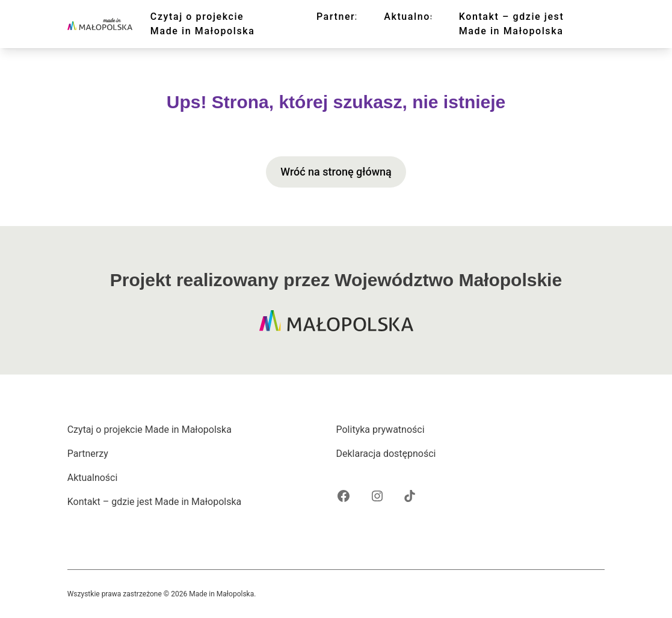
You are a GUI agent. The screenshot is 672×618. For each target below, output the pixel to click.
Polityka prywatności (381, 430)
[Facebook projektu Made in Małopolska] (344, 496)
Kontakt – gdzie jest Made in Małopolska (512, 24)
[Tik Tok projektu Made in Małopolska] (410, 496)
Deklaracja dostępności (386, 454)
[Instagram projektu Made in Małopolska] (377, 496)
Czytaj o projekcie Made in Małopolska (203, 24)
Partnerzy (342, 17)
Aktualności (415, 17)
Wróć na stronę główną (336, 172)
